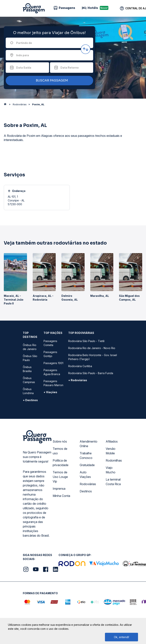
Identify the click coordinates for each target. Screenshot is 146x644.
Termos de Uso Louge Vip (60, 477)
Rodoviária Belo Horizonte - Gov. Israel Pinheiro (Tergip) (93, 357)
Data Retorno (70, 68)
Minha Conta (61, 496)
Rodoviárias (88, 484)
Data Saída (24, 68)
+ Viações (50, 392)
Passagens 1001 (53, 363)
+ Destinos (30, 400)
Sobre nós (60, 441)
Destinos (86, 491)
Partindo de (24, 43)
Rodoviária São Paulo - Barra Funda (91, 373)
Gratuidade (87, 465)
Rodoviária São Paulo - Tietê (86, 341)
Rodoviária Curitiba (80, 366)
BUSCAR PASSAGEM (48, 81)
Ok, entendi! (121, 637)
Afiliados (112, 441)
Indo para (23, 55)
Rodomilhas (114, 460)
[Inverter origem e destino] (86, 49)
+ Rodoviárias (78, 380)
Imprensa (59, 489)
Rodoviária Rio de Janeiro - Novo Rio (92, 348)
